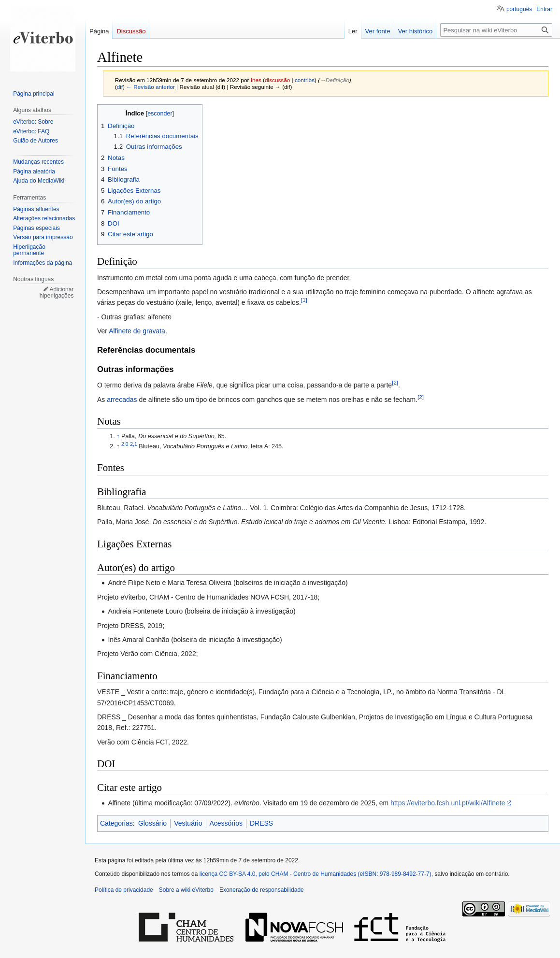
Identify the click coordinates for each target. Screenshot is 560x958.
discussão (277, 80)
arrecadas (122, 400)
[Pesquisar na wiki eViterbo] (496, 30)
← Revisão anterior (151, 87)
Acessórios (226, 823)
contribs (305, 80)
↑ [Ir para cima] (118, 436)
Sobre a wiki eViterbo (186, 890)
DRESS (261, 823)
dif (120, 87)
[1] (304, 300)
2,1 (134, 444)
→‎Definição (335, 80)
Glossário (152, 823)
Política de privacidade (124, 890)
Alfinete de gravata (137, 331)
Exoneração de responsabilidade (262, 890)
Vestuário (188, 823)
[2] (395, 383)
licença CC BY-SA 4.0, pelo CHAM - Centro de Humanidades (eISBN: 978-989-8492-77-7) (316, 874)
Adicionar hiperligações (57, 293)
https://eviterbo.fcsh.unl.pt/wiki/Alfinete (448, 803)
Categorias (116, 823)
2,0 (125, 444)
